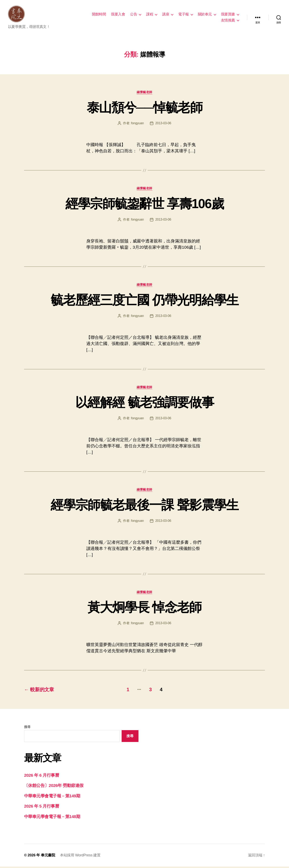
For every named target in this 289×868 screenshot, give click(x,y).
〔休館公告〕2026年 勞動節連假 (54, 787)
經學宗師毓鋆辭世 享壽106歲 (145, 205)
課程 (150, 15)
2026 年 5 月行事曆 (42, 807)
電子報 (184, 15)
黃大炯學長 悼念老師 (144, 609)
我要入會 (118, 15)
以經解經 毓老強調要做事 (144, 404)
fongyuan (137, 125)
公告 (134, 15)
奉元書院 (48, 857)
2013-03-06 (163, 125)
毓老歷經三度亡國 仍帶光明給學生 (144, 301)
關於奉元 (205, 15)
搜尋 (27, 728)
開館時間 (99, 15)
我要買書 (228, 15)
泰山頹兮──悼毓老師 (144, 109)
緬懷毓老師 (144, 93)
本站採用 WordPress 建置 (80, 857)
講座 (166, 15)
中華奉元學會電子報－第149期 (52, 797)
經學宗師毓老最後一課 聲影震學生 (144, 506)
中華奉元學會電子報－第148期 (52, 818)
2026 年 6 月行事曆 (42, 777)
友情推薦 (228, 21)
